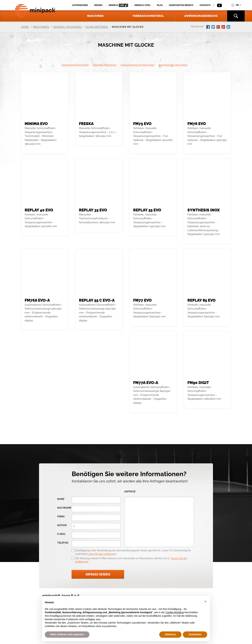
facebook (208, 27)
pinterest (224, 27)
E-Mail (62, 534)
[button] (205, 602)
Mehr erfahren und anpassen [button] (67, 634)
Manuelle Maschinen (105, 65)
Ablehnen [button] (170, 634)
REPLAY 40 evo (39, 210)
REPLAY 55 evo (147, 210)
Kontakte (205, 5)
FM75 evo (142, 124)
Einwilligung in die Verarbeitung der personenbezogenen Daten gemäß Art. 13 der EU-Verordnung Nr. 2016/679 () (133, 552)
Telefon (63, 543)
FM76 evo (197, 124)
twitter (213, 27)
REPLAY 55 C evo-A (97, 300)
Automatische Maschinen (173, 65)
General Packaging (67, 27)
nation (62, 525)
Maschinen (41, 27)
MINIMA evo (36, 124)
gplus (219, 27)
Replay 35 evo (93, 210)
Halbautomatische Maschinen (138, 65)
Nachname (64, 508)
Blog (160, 5)
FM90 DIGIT (198, 383)
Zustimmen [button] (195, 634)
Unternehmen (80, 5)
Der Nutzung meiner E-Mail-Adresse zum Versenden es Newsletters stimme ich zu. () (131, 560)
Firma (61, 517)
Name (61, 499)
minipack (118, 5)
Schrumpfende (97, 27)
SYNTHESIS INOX (204, 210)
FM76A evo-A (37, 300)
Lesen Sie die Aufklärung (101, 554)
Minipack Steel (143, 5)
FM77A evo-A (146, 383)
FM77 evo (142, 300)
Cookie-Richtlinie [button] (175, 612)
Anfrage (130, 492)
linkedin (229, 27)
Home (25, 27)
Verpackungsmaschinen (75, 65)
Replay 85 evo (202, 300)
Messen (98, 5)
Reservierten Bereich (181, 5)
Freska (86, 124)
